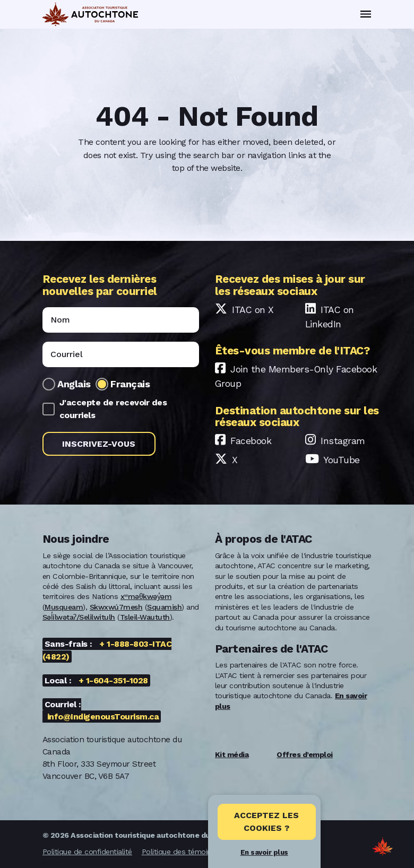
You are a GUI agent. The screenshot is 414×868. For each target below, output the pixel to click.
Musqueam (64, 607)
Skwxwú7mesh (116, 607)
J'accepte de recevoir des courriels (113, 409)
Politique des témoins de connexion (202, 852)
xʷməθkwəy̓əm (146, 596)
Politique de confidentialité (87, 852)
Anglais (74, 384)
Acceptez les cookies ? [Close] (266, 822)
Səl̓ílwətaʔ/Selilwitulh (79, 617)
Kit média (232, 754)
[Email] (121, 354)
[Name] (121, 320)
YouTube (342, 460)
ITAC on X (253, 310)
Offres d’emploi (305, 754)
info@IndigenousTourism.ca (103, 717)
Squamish (164, 607)
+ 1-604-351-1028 (113, 680)
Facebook (251, 441)
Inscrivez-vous (99, 444)
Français (130, 384)
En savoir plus (264, 852)
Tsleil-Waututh (145, 617)
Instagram (343, 441)
